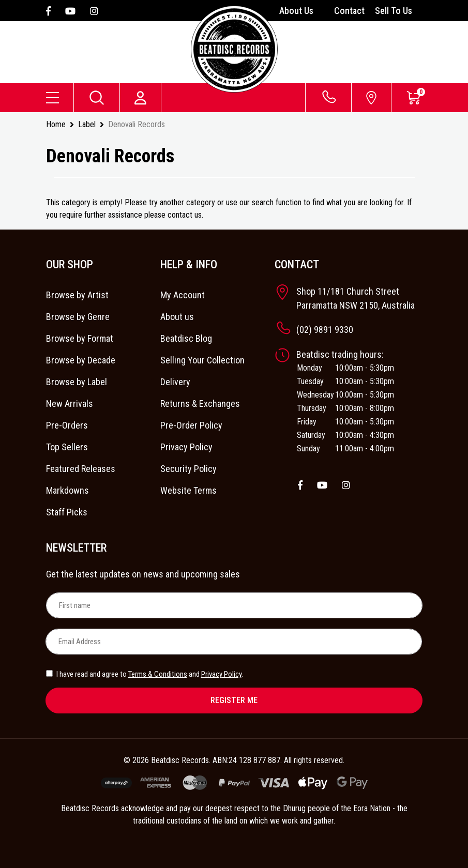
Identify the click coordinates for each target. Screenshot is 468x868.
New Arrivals (70, 403)
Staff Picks (67, 512)
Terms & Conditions (158, 674)
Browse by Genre (78, 317)
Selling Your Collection (202, 360)
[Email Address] (234, 642)
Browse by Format (80, 338)
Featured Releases (81, 469)
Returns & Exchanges (200, 403)
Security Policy (188, 469)
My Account (183, 295)
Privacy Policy (186, 447)
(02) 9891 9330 (325, 330)
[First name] (234, 605)
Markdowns (67, 490)
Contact (349, 11)
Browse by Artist (77, 295)
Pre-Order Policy (191, 425)
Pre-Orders (67, 425)
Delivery (175, 382)
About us (177, 317)
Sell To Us (394, 11)
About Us (296, 11)
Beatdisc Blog (186, 338)
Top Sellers (67, 447)
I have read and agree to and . (145, 674)
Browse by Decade (81, 360)
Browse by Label (77, 382)
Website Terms (188, 490)
